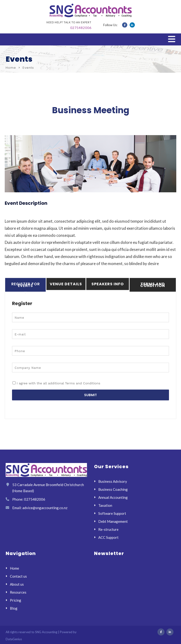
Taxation (105, 505)
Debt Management (113, 521)
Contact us (18, 576)
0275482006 (81, 28)
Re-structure (108, 529)
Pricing (16, 600)
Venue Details (66, 284)
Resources (18, 592)
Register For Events (26, 285)
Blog (14, 608)
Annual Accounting (113, 497)
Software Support (112, 513)
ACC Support (108, 537)
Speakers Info (108, 284)
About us (17, 584)
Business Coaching (113, 489)
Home (11, 68)
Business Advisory (113, 481)
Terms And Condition (153, 285)
